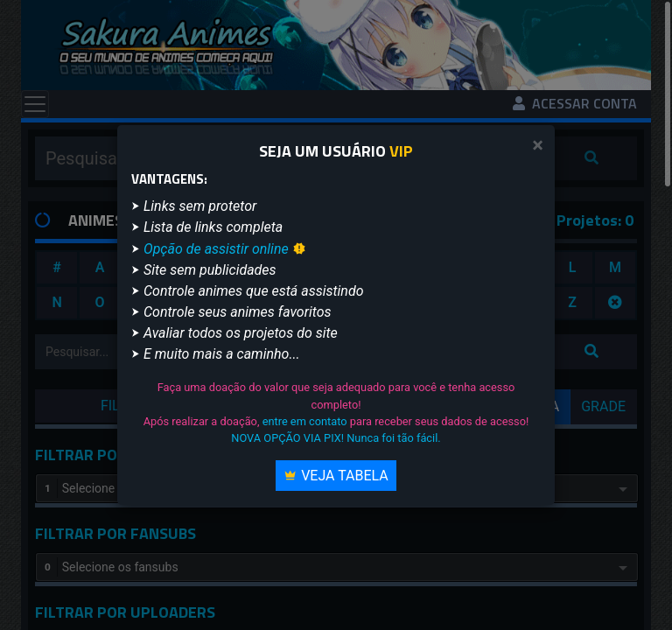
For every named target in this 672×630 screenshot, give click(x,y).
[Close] (538, 146)
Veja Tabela (336, 476)
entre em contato (305, 421)
